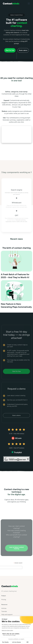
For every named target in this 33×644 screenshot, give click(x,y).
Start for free (16, 371)
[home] (11, 4)
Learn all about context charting (16, 548)
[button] (28, 4)
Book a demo (23, 50)
